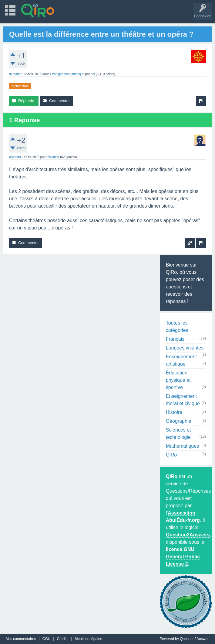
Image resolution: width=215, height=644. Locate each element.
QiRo (171, 455)
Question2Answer (194, 639)
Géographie (179, 421)
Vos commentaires (21, 639)
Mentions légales (88, 639)
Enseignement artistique (67, 74)
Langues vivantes (185, 348)
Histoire (174, 412)
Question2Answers (188, 535)
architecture (20, 86)
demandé (16, 74)
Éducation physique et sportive (178, 380)
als (93, 74)
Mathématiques (182, 446)
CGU (47, 639)
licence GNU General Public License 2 (183, 557)
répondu (15, 157)
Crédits (62, 639)
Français (175, 339)
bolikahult (52, 157)
